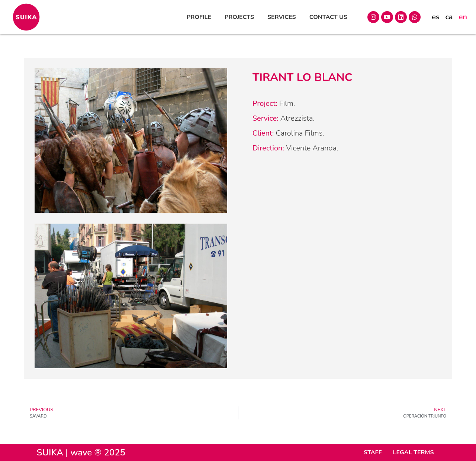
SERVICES (282, 17)
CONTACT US (328, 17)
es (435, 17)
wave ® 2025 (98, 452)
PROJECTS (239, 17)
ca (449, 17)
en (463, 17)
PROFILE (199, 17)
